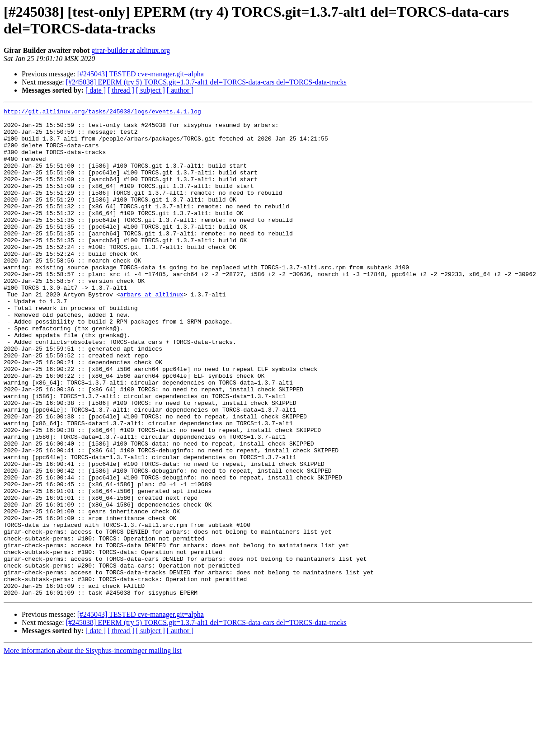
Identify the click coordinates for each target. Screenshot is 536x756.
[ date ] (96, 90)
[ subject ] (150, 90)
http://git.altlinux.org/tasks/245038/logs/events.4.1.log (102, 113)
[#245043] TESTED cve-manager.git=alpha (141, 74)
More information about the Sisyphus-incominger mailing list (93, 748)
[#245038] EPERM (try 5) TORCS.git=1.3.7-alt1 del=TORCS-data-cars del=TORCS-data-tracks (206, 82)
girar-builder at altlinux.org (131, 50)
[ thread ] (121, 90)
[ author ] (180, 90)
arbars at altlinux (151, 332)
